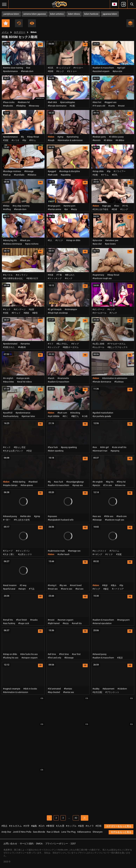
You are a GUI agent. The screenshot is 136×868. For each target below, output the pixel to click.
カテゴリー (20, 32)
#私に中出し (62, 344)
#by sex (63, 585)
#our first (76, 654)
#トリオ (15, 140)
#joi (66, 209)
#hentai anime (54, 209)
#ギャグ (75, 344)
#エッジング (54, 347)
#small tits (8, 620)
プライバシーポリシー (57, 844)
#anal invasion (10, 585)
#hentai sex (69, 692)
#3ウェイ (16, 313)
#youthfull (8, 413)
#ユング (124, 209)
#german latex (28, 416)
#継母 (35, 313)
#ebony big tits (10, 240)
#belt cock (53, 175)
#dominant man (100, 451)
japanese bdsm (110, 14)
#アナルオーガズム (116, 344)
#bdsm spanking (55, 451)
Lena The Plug (68, 832)
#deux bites (8, 382)
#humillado (19, 175)
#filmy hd (121, 482)
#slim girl (104, 447)
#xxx (95, 447)
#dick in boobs (30, 689)
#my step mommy (21, 206)
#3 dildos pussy (116, 137)
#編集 (34, 826)
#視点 (4, 826)
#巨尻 (50, 68)
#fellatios (32, 175)
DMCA (39, 844)
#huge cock (24, 623)
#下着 (59, 275)
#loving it (52, 585)
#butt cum (62, 413)
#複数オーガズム (71, 347)
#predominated (10, 344)
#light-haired (54, 623)
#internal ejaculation (102, 623)
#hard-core (121, 516)
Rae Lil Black (53, 832)
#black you (25, 240)
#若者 (114, 209)
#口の (42, 826)
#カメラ (90, 826)
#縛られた (70, 275)
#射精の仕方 (32, 278)
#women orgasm (65, 620)
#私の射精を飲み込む (13, 278)
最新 (19, 23)
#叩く (65, 416)
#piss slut (97, 244)
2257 (73, 844)
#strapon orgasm (29, 658)
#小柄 (85, 416)
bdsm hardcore (91, 14)
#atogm (22, 589)
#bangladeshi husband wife (61, 520)
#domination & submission (70, 140)
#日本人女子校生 (101, 209)
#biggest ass (110, 102)
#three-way (34, 106)
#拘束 (50, 275)
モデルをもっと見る (121, 832)
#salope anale (23, 378)
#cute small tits (119, 447)
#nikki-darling (19, 482)
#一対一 (7, 520)
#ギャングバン (23, 551)
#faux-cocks (9, 102)
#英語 (120, 658)
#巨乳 (115, 175)
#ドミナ (59, 240)
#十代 (125, 206)
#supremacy (98, 275)
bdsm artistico (57, 14)
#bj (22, 137)
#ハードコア (118, 589)
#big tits (110, 482)
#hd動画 (22, 347)
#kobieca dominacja (12, 244)
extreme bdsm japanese (35, 14)
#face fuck (53, 447)
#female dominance (57, 106)
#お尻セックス (25, 554)
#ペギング (97, 554)
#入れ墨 (60, 826)
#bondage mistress (12, 171)
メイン (5, 32)
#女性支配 (97, 692)
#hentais (68, 689)
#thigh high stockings (58, 313)
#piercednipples (68, 102)
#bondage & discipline (69, 171)
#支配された (9, 347)
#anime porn (69, 206)
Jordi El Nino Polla (22, 832)
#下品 (32, 589)
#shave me (120, 485)
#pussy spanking (69, 447)
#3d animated (54, 689)
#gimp (60, 137)
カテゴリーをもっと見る (119, 826)
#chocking (75, 413)
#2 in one (108, 485)
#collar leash (64, 554)
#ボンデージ (20, 309)
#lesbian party (99, 137)
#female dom (27, 71)
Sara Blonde (39, 832)
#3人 (50, 240)
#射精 (50, 71)
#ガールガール (99, 313)
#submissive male (56, 551)
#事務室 (50, 826)
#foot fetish (21, 620)
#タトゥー (72, 71)
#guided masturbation (103, 413)
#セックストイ (99, 551)
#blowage (29, 171)
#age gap (107, 206)
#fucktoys (119, 382)
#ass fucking (9, 623)
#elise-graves (27, 485)
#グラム (105, 175)
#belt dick (52, 102)
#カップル (71, 826)
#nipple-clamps (10, 485)
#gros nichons (32, 244)
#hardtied (33, 482)
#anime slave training (13, 68)
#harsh (51, 378)
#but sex (79, 589)
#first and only (54, 658)
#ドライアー (119, 171)
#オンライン (22, 275)
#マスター (78, 68)
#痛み (113, 585)
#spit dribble (54, 416)
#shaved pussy (10, 516)
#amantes (25, 344)
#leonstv (97, 140)
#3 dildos (108, 140)
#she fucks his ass (29, 654)
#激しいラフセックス (118, 347)
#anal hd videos (24, 382)
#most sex (53, 589)
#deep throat (33, 137)
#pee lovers (110, 244)
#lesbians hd (24, 102)
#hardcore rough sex (102, 278)
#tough (51, 140)
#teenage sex (74, 551)
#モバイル (8, 275)
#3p (24, 140)
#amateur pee (112, 240)
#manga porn (54, 206)
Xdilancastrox (84, 832)
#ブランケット (112, 692)
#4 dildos (120, 140)
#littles (6, 206)
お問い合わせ (10, 844)
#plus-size (117, 71)
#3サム (33, 140)
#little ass (109, 516)
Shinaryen (98, 832)
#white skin (25, 516)
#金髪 (31, 309)
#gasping (115, 451)
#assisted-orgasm (101, 71)
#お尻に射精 (98, 344)
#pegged (52, 171)
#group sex (78, 485)
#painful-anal (9, 589)
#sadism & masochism (103, 68)
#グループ (8, 551)
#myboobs (8, 106)
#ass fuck (58, 482)
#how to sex (67, 589)
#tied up (7, 175)
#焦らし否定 (20, 447)
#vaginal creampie (12, 689)
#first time (64, 654)
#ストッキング (55, 278)
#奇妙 (105, 585)
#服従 (106, 589)
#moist (121, 106)
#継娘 (26, 313)
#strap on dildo (73, 240)
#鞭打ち (75, 416)
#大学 (26, 826)
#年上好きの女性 (22, 520)
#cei (28, 68)
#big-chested (54, 692)
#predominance (10, 71)
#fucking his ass (11, 658)
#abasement (108, 689)
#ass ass (97, 516)
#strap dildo (98, 171)
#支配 (72, 106)
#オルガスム (15, 826)
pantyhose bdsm (11, 14)
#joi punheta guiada (102, 416)
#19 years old (99, 106)
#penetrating (73, 137)
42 (76, 818)
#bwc (117, 206)
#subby (96, 689)
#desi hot (97, 102)
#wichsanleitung (11, 416)
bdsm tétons (74, 14)
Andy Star (6, 832)
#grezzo (96, 485)
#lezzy (74, 209)
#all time (52, 654)
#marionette (63, 378)
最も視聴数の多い (32, 23)
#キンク (60, 71)
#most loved (76, 585)
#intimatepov (71, 309)
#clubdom (122, 689)
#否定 (29, 451)
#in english (8, 378)
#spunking (66, 175)
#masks (34, 620)
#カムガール (98, 347)
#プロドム (114, 551)
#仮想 (81, 826)
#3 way (23, 585)
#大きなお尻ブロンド (13, 451)
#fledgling (21, 106)
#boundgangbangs (75, 482)
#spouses (52, 516)
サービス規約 (27, 844)
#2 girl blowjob (55, 309)
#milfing (7, 209)
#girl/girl (121, 68)
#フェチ (113, 313)
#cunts (112, 106)
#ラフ (50, 344)
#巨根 (98, 826)
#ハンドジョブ (63, 68)
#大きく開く (9, 554)
